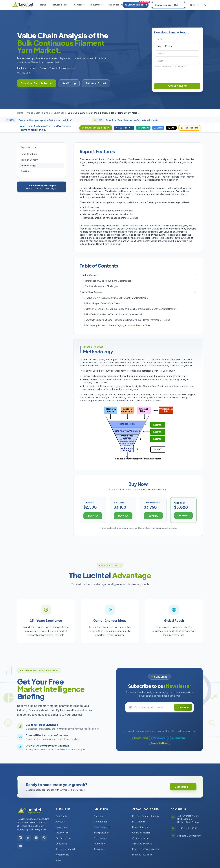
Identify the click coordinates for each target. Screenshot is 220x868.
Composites (100, 838)
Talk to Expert (189, 128)
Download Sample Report (37, 83)
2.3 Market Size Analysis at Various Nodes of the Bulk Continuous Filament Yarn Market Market (130, 309)
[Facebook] (36, 838)
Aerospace (99, 849)
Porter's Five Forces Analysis (146, 849)
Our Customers (63, 838)
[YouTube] (20, 846)
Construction (101, 822)
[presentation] (177, 75)
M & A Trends (139, 822)
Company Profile (141, 838)
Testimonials (62, 833)
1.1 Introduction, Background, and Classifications (108, 281)
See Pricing (69, 83)
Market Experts (63, 827)
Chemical (59, 113)
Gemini (158, 128)
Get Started (183, 787)
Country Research (141, 833)
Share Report (124, 128)
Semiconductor (102, 827)
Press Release (62, 855)
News (58, 860)
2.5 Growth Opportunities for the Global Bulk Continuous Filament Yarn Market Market (127, 320)
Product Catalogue (142, 855)
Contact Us (61, 844)
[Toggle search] (205, 5)
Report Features (29, 154)
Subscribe (190, 707)
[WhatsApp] (44, 838)
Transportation (102, 833)
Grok (171, 128)
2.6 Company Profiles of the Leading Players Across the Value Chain (117, 325)
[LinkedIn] (20, 838)
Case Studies (62, 816)
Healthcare (99, 844)
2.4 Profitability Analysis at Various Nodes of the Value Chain (113, 314)
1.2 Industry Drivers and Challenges (101, 286)
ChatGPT (143, 128)
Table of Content (30, 160)
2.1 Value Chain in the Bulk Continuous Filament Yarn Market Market (116, 298)
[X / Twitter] (28, 838)
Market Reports (140, 827)
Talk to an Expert (96, 83)
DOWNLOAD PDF (177, 86)
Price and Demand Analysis (146, 816)
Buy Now (25, 171)
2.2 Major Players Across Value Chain (102, 303)
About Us (60, 822)
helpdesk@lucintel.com (189, 836)
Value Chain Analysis (38, 113)
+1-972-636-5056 (187, 828)
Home (20, 113)
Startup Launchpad (65, 849)
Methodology (28, 165)
